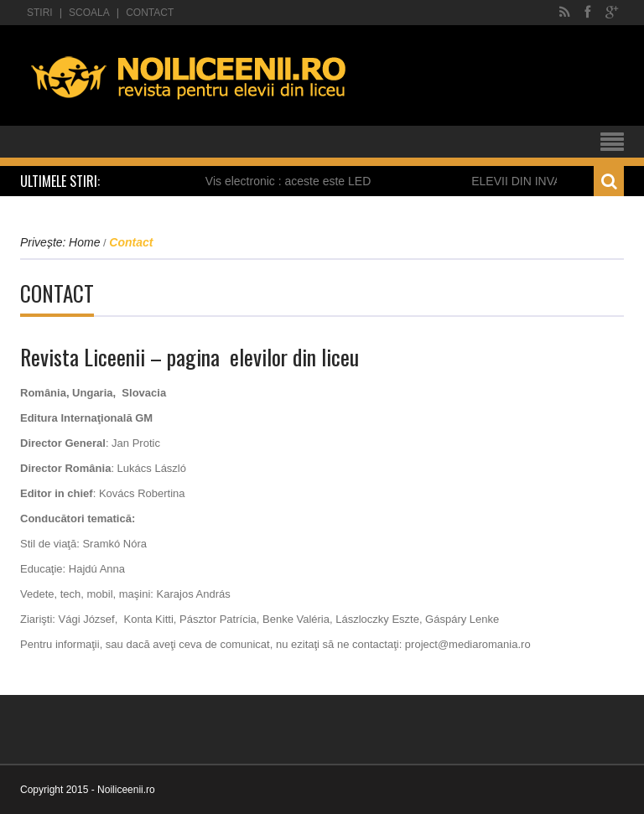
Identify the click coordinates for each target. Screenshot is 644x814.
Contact (150, 13)
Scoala (89, 13)
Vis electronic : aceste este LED (291, 181)
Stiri (40, 13)
